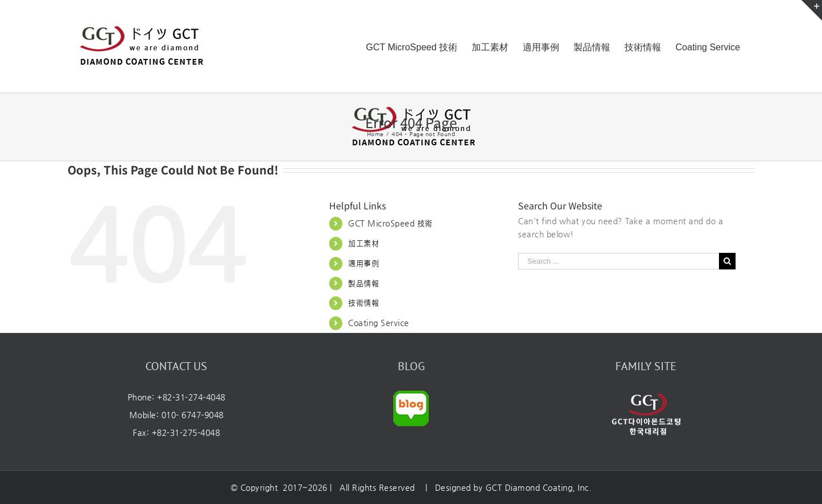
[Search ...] (619, 261)
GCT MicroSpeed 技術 (390, 223)
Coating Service (379, 323)
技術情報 (363, 303)
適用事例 (363, 263)
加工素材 (363, 243)
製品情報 (363, 283)
